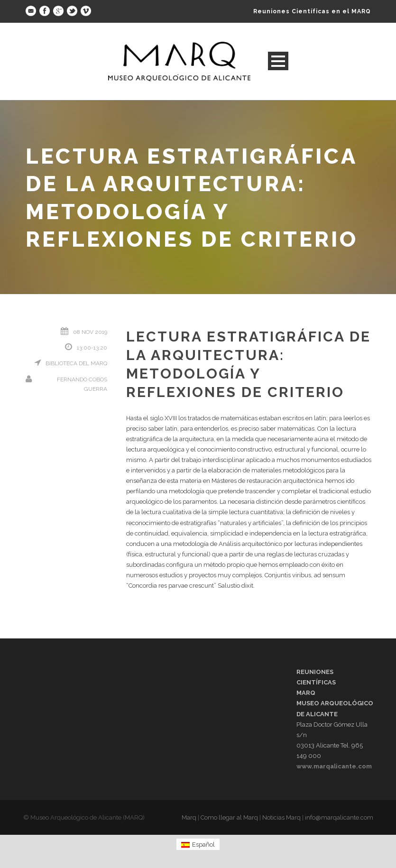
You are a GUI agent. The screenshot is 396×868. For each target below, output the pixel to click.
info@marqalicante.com (339, 817)
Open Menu (278, 61)
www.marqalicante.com (334, 766)
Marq (189, 817)
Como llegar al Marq (229, 817)
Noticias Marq (281, 817)
